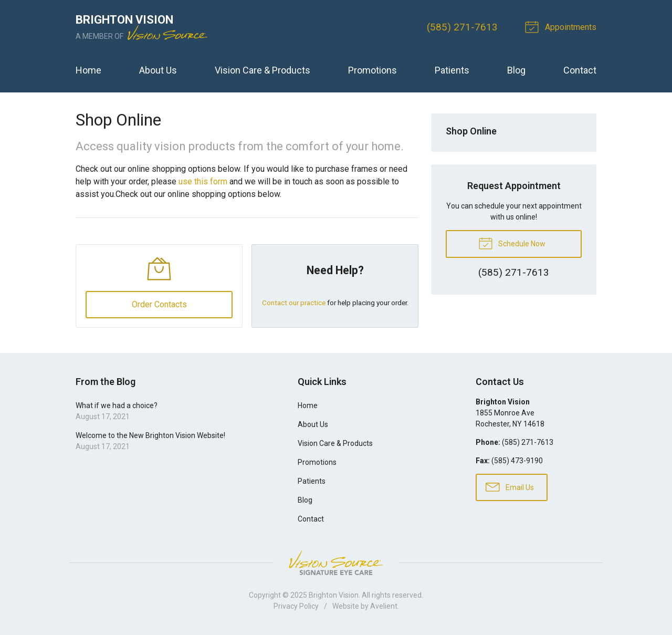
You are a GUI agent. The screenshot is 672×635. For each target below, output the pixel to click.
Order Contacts (159, 305)
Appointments (562, 26)
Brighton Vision (334, 596)
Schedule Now (512, 243)
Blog (516, 70)
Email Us (510, 488)
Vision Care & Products (262, 70)
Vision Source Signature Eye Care (336, 564)
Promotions (372, 70)
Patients (452, 70)
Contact (580, 70)
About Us (158, 70)
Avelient (384, 607)
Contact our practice (294, 303)
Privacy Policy (296, 607)
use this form (203, 181)
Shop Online (471, 131)
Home (88, 70)
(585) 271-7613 (462, 27)
